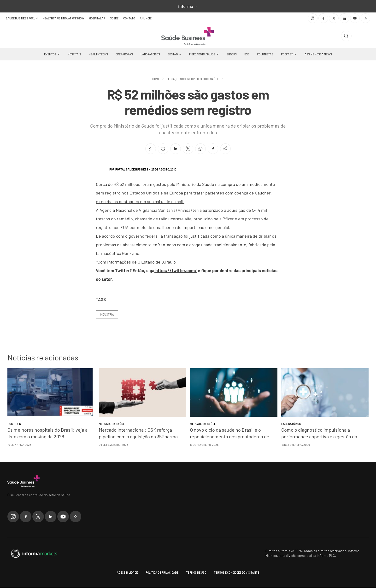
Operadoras (124, 54)
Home (156, 79)
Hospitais (74, 54)
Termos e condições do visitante (237, 573)
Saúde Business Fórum (22, 18)
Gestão (173, 54)
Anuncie (146, 18)
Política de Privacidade (162, 573)
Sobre (114, 18)
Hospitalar (97, 18)
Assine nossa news (318, 54)
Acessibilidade (127, 573)
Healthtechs (98, 54)
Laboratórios (150, 54)
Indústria (107, 315)
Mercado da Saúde (202, 54)
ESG (247, 54)
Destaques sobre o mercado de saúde (193, 79)
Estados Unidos (144, 193)
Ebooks (232, 54)
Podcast (287, 54)
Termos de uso (196, 573)
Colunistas (265, 54)
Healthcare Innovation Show (63, 18)
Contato (129, 18)
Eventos (50, 54)
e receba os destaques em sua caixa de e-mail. (140, 202)
